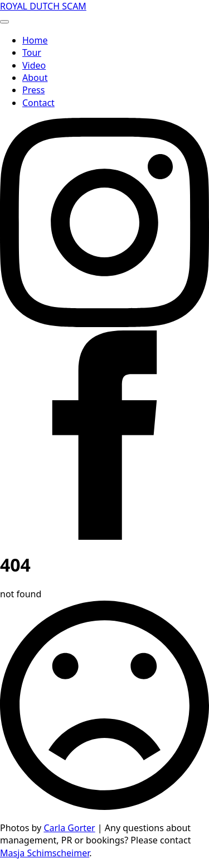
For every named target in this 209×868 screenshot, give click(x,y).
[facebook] (104, 536)
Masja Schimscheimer (45, 853)
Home (35, 40)
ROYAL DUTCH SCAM (43, 6)
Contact (38, 103)
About (35, 78)
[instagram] (104, 324)
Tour (32, 52)
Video (34, 65)
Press (33, 90)
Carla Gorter (69, 828)
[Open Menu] (4, 22)
